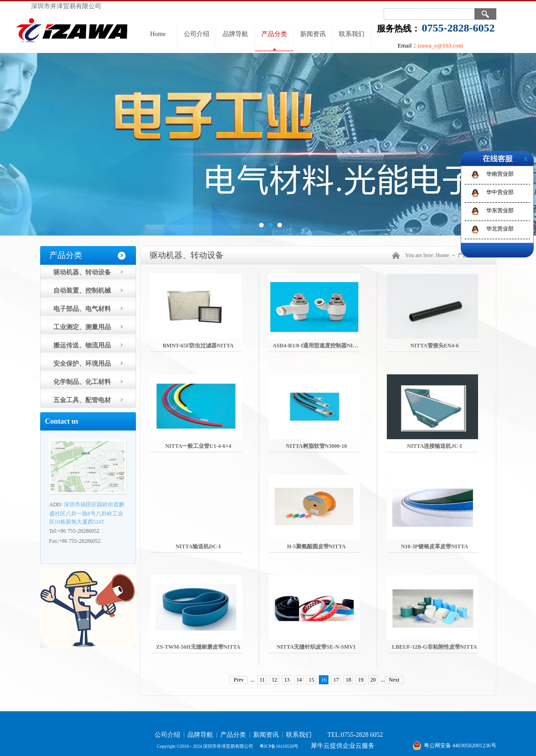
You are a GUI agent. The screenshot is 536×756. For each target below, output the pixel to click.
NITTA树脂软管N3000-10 (317, 446)
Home (158, 34)
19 (361, 680)
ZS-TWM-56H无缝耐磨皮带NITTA (198, 647)
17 (336, 680)
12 (275, 680)
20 (373, 680)
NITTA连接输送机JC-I (434, 446)
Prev (239, 680)
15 (312, 680)
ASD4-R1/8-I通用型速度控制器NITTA (318, 346)
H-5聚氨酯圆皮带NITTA (316, 546)
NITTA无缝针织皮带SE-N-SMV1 (316, 647)
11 (262, 680)
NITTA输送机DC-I (198, 546)
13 (287, 680)
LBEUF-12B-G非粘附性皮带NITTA (434, 647)
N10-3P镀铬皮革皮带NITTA (435, 546)
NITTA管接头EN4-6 (435, 346)
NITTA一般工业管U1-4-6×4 (198, 446)
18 (349, 680)
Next (394, 680)
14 (299, 680)
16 (324, 680)
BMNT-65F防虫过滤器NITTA (198, 346)
